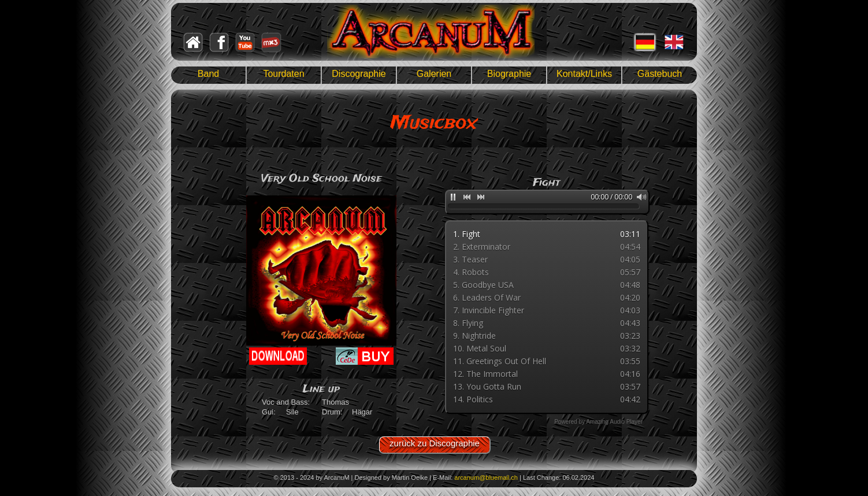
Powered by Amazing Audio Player (598, 422)
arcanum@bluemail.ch (486, 478)
